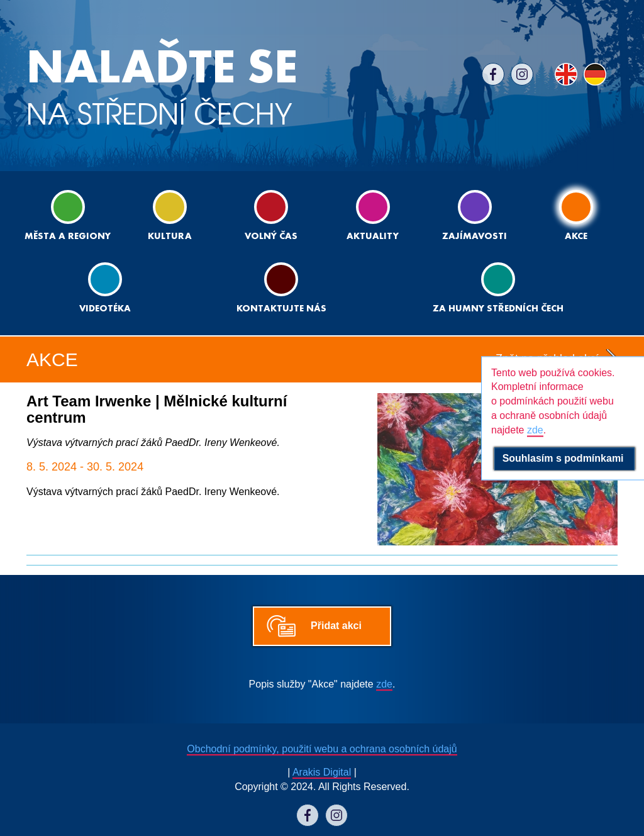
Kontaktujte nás (281, 288)
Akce (576, 215)
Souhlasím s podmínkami (564, 458)
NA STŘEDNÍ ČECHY (162, 88)
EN (566, 74)
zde (384, 684)
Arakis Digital (322, 772)
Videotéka (105, 288)
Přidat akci (336, 626)
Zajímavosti (475, 215)
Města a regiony (68, 215)
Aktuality (373, 215)
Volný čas (271, 215)
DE (595, 74)
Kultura (170, 215)
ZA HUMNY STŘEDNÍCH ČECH (498, 288)
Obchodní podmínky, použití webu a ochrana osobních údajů (322, 749)
